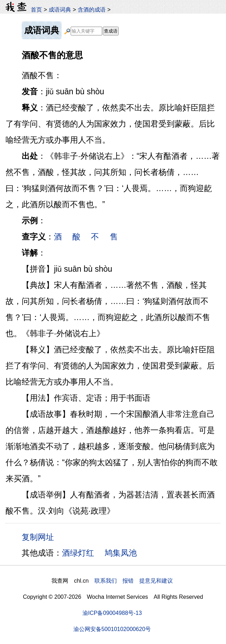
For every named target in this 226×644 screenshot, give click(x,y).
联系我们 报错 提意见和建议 (134, 581)
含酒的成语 (92, 9)
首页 (36, 9)
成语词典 (60, 9)
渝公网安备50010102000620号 (112, 629)
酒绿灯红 (78, 553)
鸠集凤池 (121, 553)
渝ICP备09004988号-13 (112, 613)
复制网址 (40, 537)
